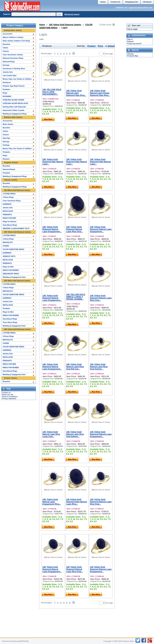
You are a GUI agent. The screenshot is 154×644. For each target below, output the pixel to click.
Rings (5, 93)
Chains (5, 48)
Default (111, 46)
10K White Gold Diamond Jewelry (17, 281)
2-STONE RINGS (9, 194)
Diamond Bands (9, 169)
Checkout (147, 2)
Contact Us (115, 2)
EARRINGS (7, 204)
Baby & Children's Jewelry (13, 37)
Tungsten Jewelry (11, 162)
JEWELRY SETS (9, 256)
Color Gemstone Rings (12, 201)
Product (91, 46)
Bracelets (6, 44)
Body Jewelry (8, 124)
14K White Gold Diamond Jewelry (17, 190)
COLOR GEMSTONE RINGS (13, 249)
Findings (6, 145)
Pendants (6, 89)
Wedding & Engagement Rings (15, 114)
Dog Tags (6, 138)
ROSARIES (7, 96)
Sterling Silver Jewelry (13, 30)
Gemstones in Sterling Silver (14, 69)
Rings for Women (10, 222)
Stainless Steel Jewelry (13, 117)
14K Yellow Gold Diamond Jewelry (65, 25)
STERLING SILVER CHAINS (13, 100)
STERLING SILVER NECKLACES (15, 103)
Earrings (6, 65)
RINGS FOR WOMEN (11, 270)
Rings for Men (8, 267)
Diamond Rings (9, 62)
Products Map (133, 56)
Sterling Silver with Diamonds (14, 107)
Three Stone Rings (10, 322)
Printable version (105, 24)
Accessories (8, 34)
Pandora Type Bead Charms (14, 86)
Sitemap (130, 54)
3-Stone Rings (8, 197)
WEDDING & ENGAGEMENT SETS (16, 229)
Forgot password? (134, 44)
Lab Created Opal (10, 76)
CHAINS (6, 246)
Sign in (130, 39)
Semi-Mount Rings (10, 225)
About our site (8, 395)
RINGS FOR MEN (9, 218)
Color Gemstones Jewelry (13, 55)
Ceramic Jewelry (11, 378)
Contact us (6, 393)
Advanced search (72, 14)
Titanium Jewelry (11, 180)
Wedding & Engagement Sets (14, 277)
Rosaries (6, 159)
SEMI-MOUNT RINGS (11, 274)
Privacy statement (9, 399)
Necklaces (7, 83)
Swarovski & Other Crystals (13, 110)
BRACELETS (8, 242)
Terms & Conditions (10, 397)
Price (101, 46)
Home (42, 25)
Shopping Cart (132, 2)
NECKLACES (8, 211)
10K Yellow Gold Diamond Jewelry (17, 329)
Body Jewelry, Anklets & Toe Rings (16, 41)
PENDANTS (7, 215)
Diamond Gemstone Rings (13, 58)
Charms (6, 51)
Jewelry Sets (8, 72)
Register (130, 41)
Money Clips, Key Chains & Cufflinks (17, 79)
